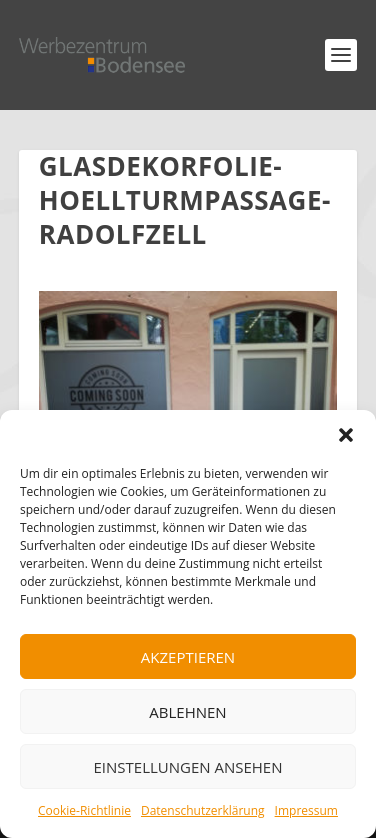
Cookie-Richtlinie (84, 810)
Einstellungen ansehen (188, 767)
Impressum (306, 810)
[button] (346, 435)
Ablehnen (187, 712)
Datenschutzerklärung (203, 810)
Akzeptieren (188, 657)
